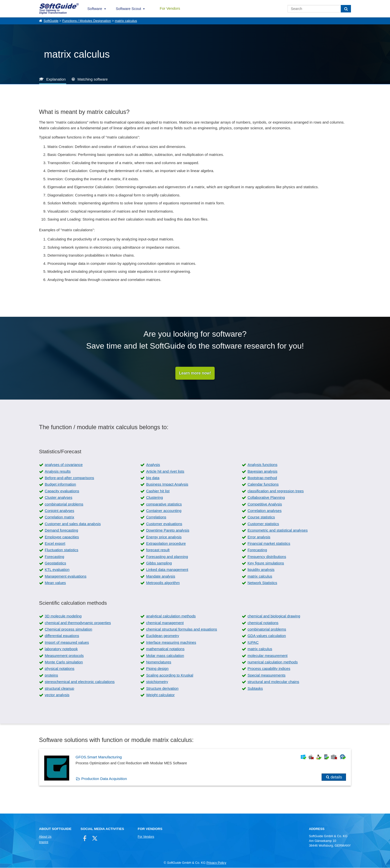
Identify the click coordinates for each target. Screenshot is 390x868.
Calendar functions (263, 485)
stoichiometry (157, 682)
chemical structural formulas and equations (181, 630)
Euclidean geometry (163, 636)
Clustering (154, 498)
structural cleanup (59, 689)
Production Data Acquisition (104, 779)
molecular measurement (268, 656)
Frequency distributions (267, 557)
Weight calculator (160, 695)
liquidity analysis (261, 570)
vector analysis (57, 695)
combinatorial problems (64, 504)
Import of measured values (67, 643)
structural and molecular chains (273, 682)
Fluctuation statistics (62, 550)
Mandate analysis (161, 576)
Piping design (157, 669)
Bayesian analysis (262, 472)
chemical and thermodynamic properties (78, 623)
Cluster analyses (59, 498)
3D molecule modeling (63, 617)
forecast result (158, 550)
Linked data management (167, 570)
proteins (51, 675)
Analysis (153, 465)
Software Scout (129, 9)
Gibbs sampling (159, 564)
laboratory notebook (61, 649)
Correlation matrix (59, 518)
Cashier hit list (158, 491)
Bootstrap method (262, 478)
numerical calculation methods (273, 662)
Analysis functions (262, 465)
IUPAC (253, 643)
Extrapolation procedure (166, 544)
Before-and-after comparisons (69, 478)
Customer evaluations (164, 524)
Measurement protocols (64, 656)
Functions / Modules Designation (87, 21)
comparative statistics (164, 504)
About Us (45, 837)
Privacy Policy (216, 863)
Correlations (156, 518)
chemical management (165, 623)
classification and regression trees (276, 491)
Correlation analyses (265, 511)
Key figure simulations (266, 564)
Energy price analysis (164, 537)
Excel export (55, 544)
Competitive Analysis (265, 504)
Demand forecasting (61, 531)
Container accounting (164, 511)
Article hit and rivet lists (165, 472)
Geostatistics (55, 564)
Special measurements (267, 675)
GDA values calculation (267, 636)
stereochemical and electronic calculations (80, 682)
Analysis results (58, 472)
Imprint (44, 842)
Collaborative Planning (266, 498)
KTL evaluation (57, 570)
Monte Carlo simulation (64, 662)
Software (95, 9)
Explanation (56, 79)
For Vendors (170, 8)
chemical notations (263, 623)
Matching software (93, 79)
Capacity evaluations (62, 491)
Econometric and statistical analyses (278, 531)
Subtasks (255, 689)
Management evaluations (66, 576)
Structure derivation (162, 689)
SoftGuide (51, 21)
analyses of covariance (64, 465)
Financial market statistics (269, 544)
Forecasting (257, 550)
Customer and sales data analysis (73, 524)
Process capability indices (269, 669)
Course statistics (261, 518)
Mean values (55, 583)
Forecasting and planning (167, 557)
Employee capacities (62, 537)
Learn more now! (195, 373)
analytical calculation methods (171, 617)
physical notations (60, 669)
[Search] (346, 9)
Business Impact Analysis (167, 485)
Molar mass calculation (165, 656)
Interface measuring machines (171, 643)
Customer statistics (263, 524)
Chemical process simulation (69, 630)
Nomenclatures (159, 662)
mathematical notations (165, 649)
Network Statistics (262, 583)
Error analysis (259, 537)
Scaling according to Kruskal (170, 675)
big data (153, 478)
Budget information (60, 485)
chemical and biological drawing (274, 617)
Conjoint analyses (59, 511)
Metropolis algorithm (163, 583)
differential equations (62, 636)
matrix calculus (126, 21)
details (336, 778)
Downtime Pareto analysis (168, 531)
